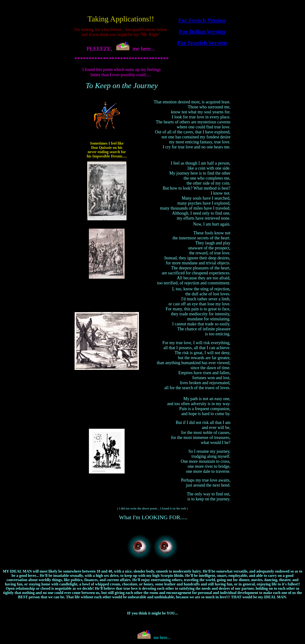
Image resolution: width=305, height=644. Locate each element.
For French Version (202, 20)
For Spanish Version (202, 43)
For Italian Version (202, 31)
